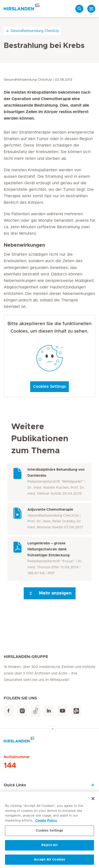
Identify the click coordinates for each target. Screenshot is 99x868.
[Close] (93, 801)
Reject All (49, 847)
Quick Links (15, 785)
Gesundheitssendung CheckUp (32, 31)
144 (10, 766)
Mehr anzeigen (50, 593)
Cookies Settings (49, 387)
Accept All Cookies (49, 862)
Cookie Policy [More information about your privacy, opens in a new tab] (46, 823)
